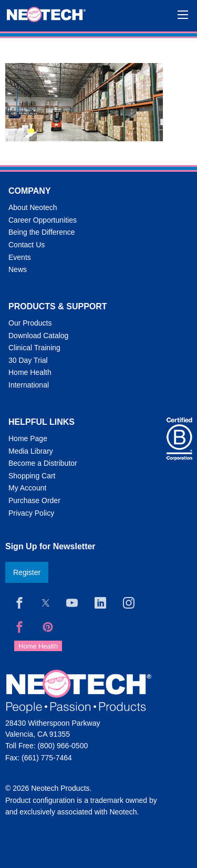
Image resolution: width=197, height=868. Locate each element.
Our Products (30, 323)
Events (20, 257)
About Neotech (33, 207)
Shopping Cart (32, 476)
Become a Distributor (43, 463)
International (29, 385)
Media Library (31, 451)
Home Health (30, 372)
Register (27, 572)
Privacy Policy (31, 513)
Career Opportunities (43, 220)
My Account (27, 488)
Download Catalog (38, 336)
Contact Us (27, 245)
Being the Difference (42, 232)
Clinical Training (34, 348)
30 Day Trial (28, 360)
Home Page (28, 438)
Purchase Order (34, 500)
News (18, 269)
